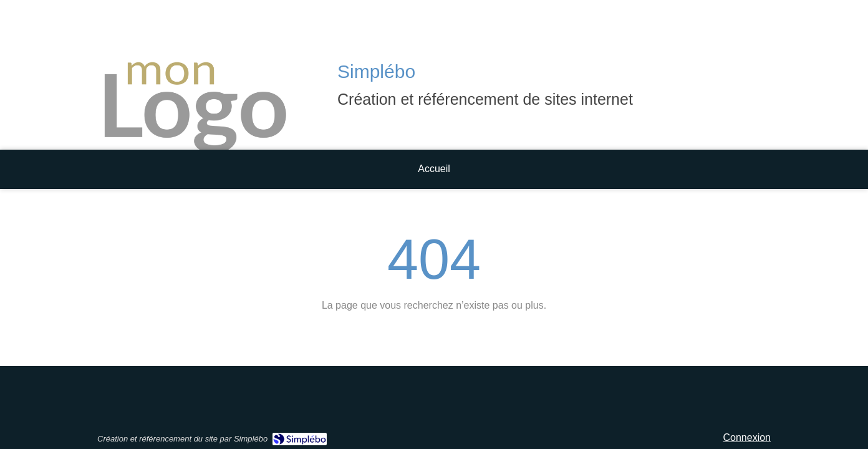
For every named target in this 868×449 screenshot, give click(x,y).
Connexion (747, 437)
